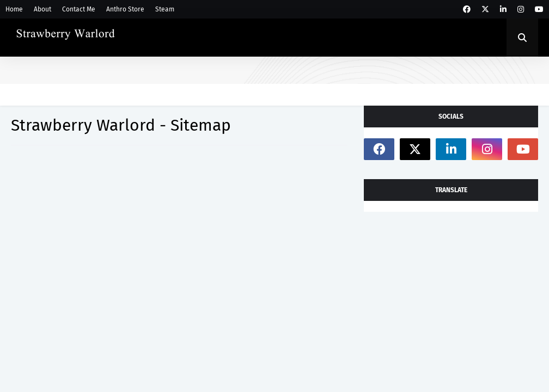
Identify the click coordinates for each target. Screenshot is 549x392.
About (42, 9)
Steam (165, 9)
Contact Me (79, 9)
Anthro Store (125, 9)
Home (14, 9)
